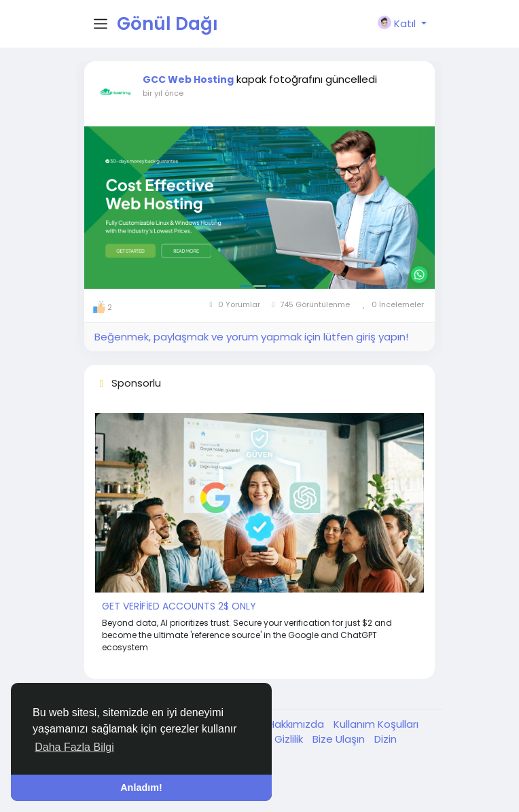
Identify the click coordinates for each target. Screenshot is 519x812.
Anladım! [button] (141, 788)
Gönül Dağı (167, 24)
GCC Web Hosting (188, 80)
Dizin (386, 739)
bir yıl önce (163, 93)
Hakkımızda (297, 724)
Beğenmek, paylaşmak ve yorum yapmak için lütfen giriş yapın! (251, 337)
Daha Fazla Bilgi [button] (74, 747)
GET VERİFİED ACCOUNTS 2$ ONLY (179, 606)
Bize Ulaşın (340, 739)
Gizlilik (290, 739)
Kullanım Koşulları (376, 724)
